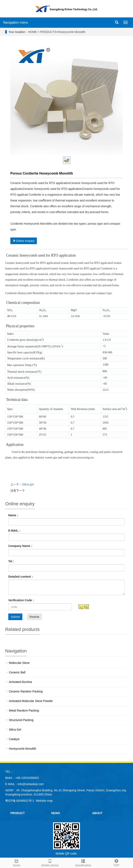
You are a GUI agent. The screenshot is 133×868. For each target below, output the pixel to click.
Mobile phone (50, 862)
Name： (14, 515)
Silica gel (28, 484)
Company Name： (21, 546)
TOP (117, 862)
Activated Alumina (20, 682)
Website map (44, 801)
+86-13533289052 (27, 778)
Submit (15, 617)
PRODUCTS (48, 32)
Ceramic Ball (17, 672)
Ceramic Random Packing (26, 691)
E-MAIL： (15, 531)
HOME (32, 32)
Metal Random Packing (24, 710)
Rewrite (34, 617)
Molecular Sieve (19, 663)
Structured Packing (21, 720)
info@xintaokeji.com (31, 784)
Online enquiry (24, 241)
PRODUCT (18, 813)
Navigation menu (16, 22)
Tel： (12, 561)
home (17, 862)
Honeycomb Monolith (72, 32)
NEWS (56, 813)
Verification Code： (22, 600)
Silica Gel (15, 730)
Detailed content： (21, 577)
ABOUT (97, 813)
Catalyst (14, 739)
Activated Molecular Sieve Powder (31, 701)
